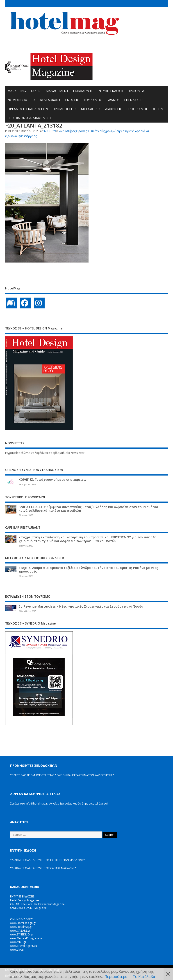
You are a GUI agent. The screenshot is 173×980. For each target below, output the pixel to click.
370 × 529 (49, 131)
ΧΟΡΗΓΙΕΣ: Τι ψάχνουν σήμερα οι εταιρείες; (52, 480)
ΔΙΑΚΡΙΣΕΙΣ (113, 109)
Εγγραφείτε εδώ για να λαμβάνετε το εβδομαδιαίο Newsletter (45, 453)
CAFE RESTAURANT (46, 100)
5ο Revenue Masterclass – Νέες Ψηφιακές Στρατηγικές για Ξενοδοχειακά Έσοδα (81, 606)
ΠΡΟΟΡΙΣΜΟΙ (137, 109)
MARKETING (17, 91)
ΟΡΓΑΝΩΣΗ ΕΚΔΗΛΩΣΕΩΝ (28, 109)
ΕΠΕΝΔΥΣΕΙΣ (134, 100)
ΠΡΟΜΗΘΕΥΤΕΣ (64, 109)
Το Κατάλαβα (144, 977)
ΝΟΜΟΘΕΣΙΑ (17, 100)
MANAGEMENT (57, 91)
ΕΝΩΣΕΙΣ (72, 100)
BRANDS (113, 100)
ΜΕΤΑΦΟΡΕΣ (91, 109)
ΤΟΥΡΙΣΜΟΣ (93, 100)
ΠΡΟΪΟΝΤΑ (136, 91)
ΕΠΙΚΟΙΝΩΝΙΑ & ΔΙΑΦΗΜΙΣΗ (29, 118)
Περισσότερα (116, 977)
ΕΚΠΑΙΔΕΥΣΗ (83, 91)
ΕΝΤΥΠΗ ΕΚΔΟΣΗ (110, 91)
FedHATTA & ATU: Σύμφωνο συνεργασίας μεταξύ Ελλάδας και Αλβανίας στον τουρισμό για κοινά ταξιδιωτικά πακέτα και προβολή (88, 509)
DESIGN (157, 109)
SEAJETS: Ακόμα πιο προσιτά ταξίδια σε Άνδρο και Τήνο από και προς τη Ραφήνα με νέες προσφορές (88, 570)
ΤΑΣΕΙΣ (36, 91)
